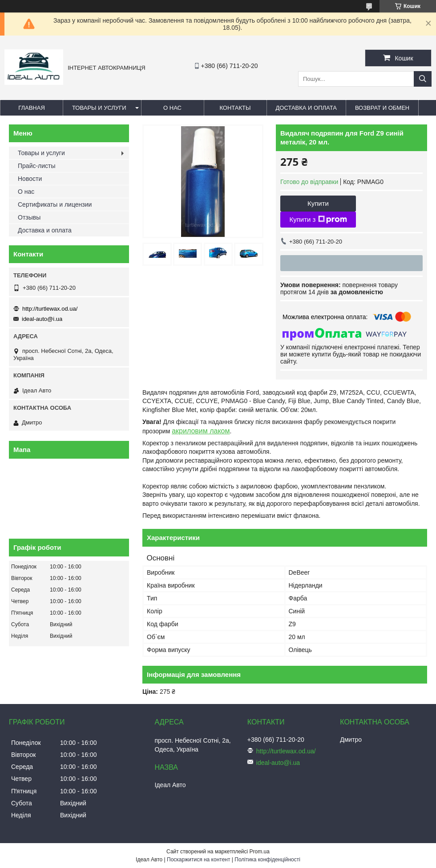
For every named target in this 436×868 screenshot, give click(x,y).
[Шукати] (423, 79)
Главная (32, 108)
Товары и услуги (99, 108)
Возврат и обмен (382, 108)
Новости (30, 179)
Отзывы (29, 217)
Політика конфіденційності (267, 860)
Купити (318, 203)
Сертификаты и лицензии (55, 204)
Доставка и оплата (306, 108)
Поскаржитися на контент (198, 860)
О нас (172, 108)
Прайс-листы (37, 166)
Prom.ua (260, 852)
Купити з (318, 220)
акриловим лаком (201, 431)
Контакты (235, 108)
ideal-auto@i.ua (42, 319)
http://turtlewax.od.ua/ (50, 309)
